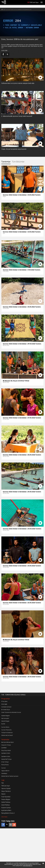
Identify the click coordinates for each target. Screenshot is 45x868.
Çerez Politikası (6, 805)
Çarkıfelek (4, 748)
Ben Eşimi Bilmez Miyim (7, 742)
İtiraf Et (3, 724)
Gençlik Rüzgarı (5, 721)
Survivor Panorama (6, 730)
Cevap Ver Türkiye (6, 745)
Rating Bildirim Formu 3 (8, 813)
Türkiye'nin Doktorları (7, 733)
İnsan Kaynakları (6, 797)
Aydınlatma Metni (6, 810)
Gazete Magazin (6, 716)
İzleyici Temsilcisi (6, 791)
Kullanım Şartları (6, 808)
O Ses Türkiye (5, 762)
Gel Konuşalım (5, 718)
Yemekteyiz (4, 773)
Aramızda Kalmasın (6, 707)
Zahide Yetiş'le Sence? (7, 735)
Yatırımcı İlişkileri (6, 788)
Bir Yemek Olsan (6, 710)
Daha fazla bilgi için (28, 866)
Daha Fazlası (4, 817)
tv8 (4, 10)
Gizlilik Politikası (6, 802)
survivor (8, 10)
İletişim (3, 794)
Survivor (4, 768)
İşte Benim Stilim (6, 753)
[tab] (6, 162)
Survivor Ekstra (5, 727)
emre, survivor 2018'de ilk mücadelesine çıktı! (21, 10)
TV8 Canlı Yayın (33, 2)
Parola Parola (5, 765)
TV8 (2, 783)
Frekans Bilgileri (6, 799)
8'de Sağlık (4, 704)
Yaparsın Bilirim (5, 771)
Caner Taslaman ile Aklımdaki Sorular (11, 712)
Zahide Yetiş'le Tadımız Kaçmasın (10, 776)
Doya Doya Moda (6, 750)
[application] (22, 24)
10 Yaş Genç (4, 701)
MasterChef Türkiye (6, 759)
